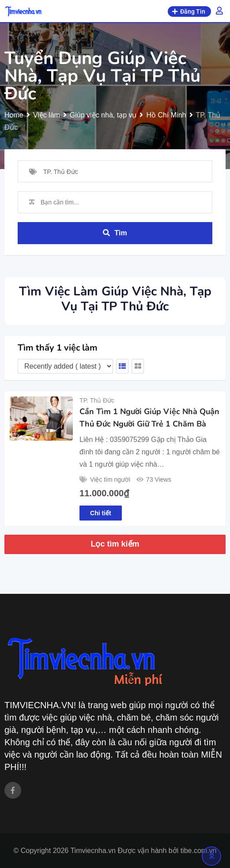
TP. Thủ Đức (97, 400)
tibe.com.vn (199, 851)
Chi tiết (101, 513)
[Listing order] (65, 366)
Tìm (115, 233)
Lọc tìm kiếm (115, 544)
